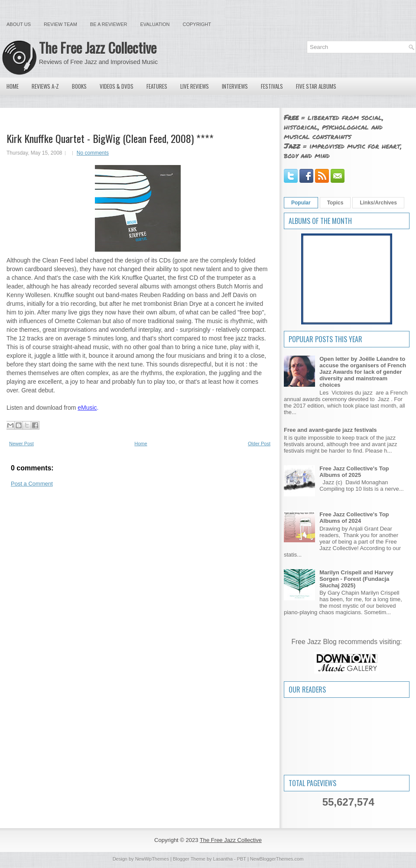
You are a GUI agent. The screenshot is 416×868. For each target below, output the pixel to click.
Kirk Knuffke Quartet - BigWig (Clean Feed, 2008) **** (110, 138)
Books (79, 86)
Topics (335, 203)
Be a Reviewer (109, 24)
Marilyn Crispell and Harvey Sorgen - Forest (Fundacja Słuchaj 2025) (356, 579)
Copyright (197, 24)
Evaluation (155, 24)
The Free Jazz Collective (98, 47)
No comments (93, 153)
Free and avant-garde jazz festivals (330, 430)
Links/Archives (378, 203)
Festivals (272, 86)
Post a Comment (32, 484)
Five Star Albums (316, 86)
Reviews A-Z (45, 86)
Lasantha (223, 859)
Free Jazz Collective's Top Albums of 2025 (354, 472)
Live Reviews (195, 86)
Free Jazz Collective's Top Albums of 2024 (354, 518)
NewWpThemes (152, 859)
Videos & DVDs (117, 86)
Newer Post (21, 444)
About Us (19, 24)
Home (13, 86)
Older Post (259, 444)
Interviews (235, 86)
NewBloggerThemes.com (277, 859)
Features (157, 86)
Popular (301, 203)
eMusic (87, 408)
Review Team (60, 24)
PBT (242, 859)
